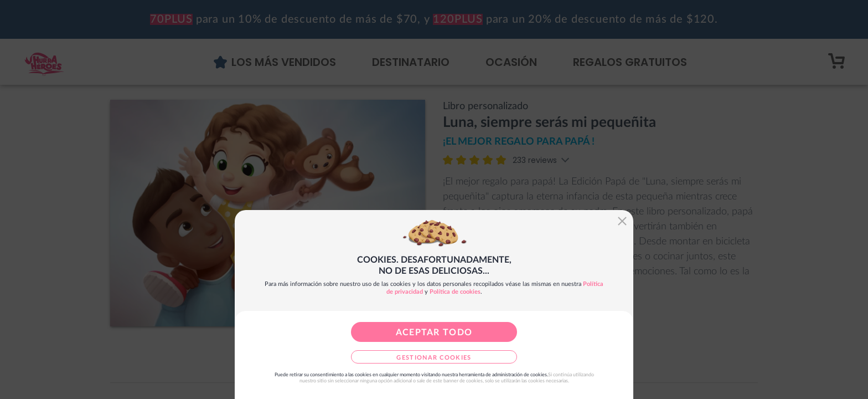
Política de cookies (455, 292)
